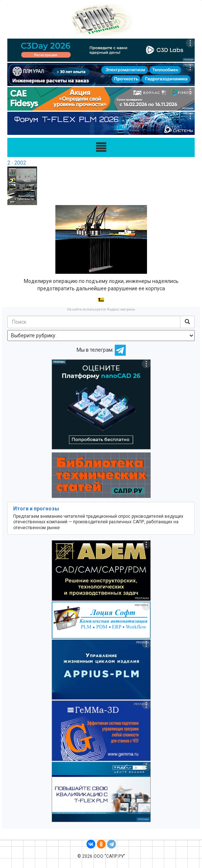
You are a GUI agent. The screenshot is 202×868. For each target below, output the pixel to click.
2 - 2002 (17, 163)
